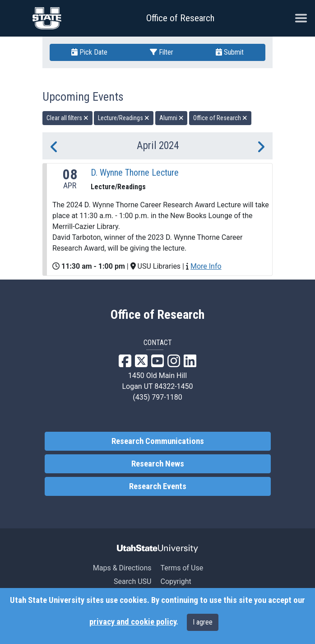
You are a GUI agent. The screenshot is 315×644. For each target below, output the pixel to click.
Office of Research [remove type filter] (220, 118)
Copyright (176, 581)
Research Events (158, 486)
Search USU (132, 581)
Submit (230, 52)
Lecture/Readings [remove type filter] (124, 118)
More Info (206, 266)
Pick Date (89, 52)
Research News (158, 464)
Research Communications (158, 441)
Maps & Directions (122, 568)
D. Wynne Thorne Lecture (135, 173)
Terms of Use (182, 568)
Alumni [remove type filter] (171, 118)
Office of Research (180, 18)
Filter (162, 52)
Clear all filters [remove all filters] (67, 118)
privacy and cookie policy (133, 622)
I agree (203, 622)
